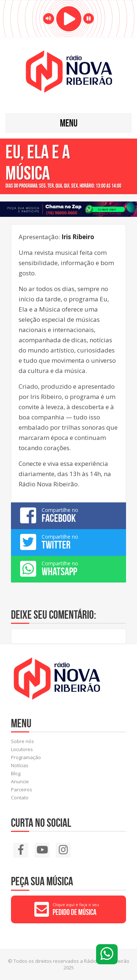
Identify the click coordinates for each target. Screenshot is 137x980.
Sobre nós (22, 741)
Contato (20, 798)
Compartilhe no (68, 515)
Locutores (22, 749)
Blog (16, 773)
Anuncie (20, 781)
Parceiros (22, 789)
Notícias (20, 765)
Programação (26, 757)
